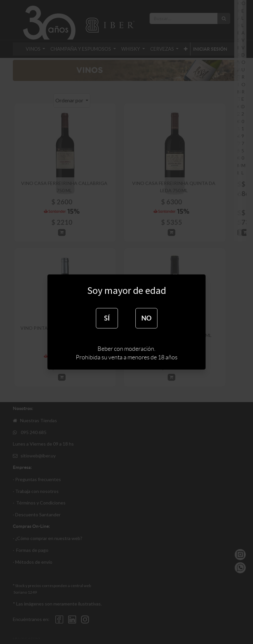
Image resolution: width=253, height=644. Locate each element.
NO (146, 318)
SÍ (107, 318)
